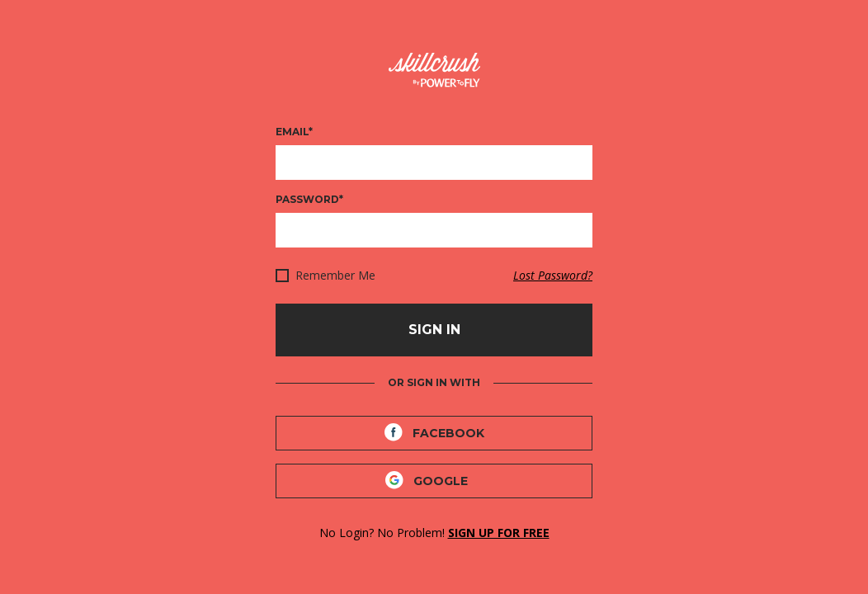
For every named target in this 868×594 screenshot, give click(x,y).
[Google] (434, 481)
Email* (294, 132)
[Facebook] (434, 433)
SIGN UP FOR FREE (499, 533)
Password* (309, 199)
